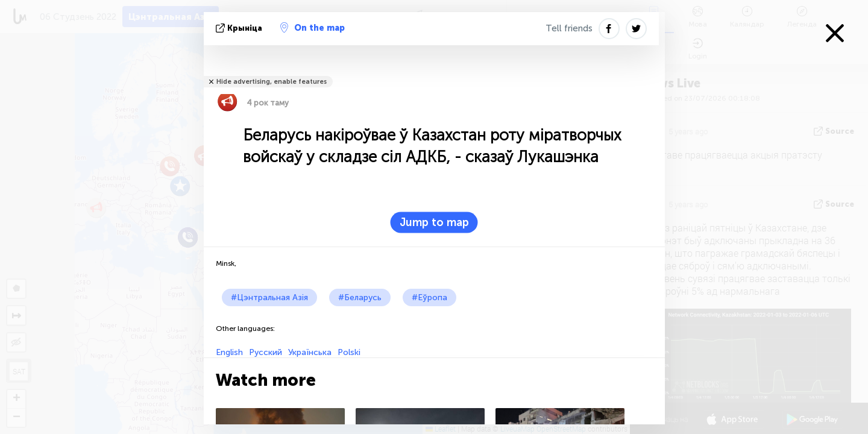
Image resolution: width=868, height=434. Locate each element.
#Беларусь (360, 297)
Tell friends (569, 28)
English (229, 352)
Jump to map (434, 222)
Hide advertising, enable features (272, 82)
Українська (310, 352)
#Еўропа (429, 297)
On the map (313, 28)
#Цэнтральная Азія (269, 297)
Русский (266, 352)
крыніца (240, 28)
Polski (349, 352)
